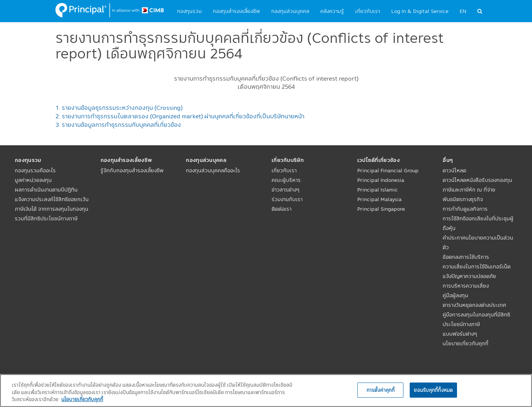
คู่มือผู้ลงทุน (455, 295)
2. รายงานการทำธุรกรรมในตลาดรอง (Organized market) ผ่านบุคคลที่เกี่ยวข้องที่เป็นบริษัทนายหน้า (180, 116)
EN (463, 11)
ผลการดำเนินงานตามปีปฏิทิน (46, 190)
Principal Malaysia (379, 199)
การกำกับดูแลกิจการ (465, 209)
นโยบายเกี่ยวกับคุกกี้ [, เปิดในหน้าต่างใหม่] (82, 399)
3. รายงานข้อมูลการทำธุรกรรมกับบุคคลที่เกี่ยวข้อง (118, 125)
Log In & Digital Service (420, 11)
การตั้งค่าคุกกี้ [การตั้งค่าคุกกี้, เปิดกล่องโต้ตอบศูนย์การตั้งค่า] (381, 390)
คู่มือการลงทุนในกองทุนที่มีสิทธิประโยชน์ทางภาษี (476, 319)
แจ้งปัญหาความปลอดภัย (469, 276)
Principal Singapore (381, 209)
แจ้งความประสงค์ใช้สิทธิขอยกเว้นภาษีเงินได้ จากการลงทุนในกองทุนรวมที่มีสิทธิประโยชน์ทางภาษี (52, 209)
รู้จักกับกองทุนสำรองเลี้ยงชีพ (132, 170)
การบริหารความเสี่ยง (466, 286)
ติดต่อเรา (282, 209)
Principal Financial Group (388, 170)
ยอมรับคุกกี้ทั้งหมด (433, 390)
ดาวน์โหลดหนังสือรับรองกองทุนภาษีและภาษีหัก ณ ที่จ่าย (477, 185)
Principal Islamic (378, 190)
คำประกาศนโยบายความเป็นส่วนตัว (478, 242)
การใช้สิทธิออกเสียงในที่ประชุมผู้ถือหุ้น (478, 223)
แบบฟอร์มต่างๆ (460, 334)
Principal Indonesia (381, 180)
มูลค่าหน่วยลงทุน (33, 180)
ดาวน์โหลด (454, 170)
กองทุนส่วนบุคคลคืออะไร (213, 170)
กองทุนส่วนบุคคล (290, 11)
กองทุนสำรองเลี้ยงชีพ (236, 11)
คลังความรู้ (332, 11)
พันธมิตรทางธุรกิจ (463, 199)
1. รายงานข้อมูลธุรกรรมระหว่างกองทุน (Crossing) (119, 108)
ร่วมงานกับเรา (287, 199)
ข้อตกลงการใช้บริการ (466, 257)
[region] (266, 391)
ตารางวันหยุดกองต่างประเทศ (474, 305)
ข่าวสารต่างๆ (285, 190)
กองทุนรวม (189, 11)
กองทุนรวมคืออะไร (35, 170)
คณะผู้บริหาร (286, 180)
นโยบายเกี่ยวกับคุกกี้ (465, 343)
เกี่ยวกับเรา (368, 11)
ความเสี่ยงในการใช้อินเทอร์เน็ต (477, 267)
